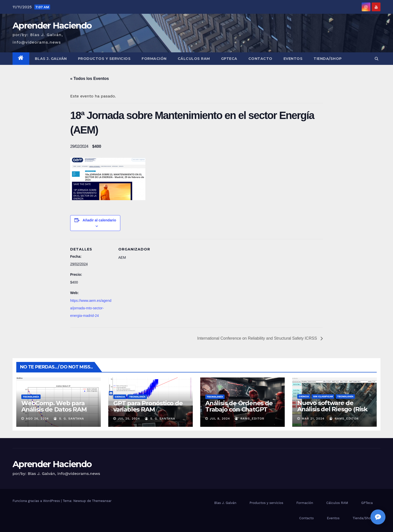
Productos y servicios (104, 59)
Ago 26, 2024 (37, 419)
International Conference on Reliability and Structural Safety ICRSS (258, 338)
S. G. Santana (69, 419)
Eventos (293, 59)
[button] (377, 58)
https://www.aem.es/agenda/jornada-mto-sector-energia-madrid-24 (91, 308)
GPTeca (229, 59)
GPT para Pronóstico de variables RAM (148, 406)
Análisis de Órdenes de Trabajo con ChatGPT (239, 406)
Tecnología (31, 397)
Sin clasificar (323, 396)
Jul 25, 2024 (129, 419)
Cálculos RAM (194, 59)
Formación (154, 59)
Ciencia (120, 397)
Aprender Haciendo (52, 26)
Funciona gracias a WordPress (37, 501)
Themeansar (102, 501)
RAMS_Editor (250, 419)
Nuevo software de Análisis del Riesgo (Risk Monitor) (332, 409)
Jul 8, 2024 (220, 419)
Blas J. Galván (51, 59)
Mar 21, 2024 (313, 419)
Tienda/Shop (328, 59)
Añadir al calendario (100, 220)
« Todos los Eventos (89, 79)
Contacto (260, 59)
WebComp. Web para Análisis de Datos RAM (54, 406)
